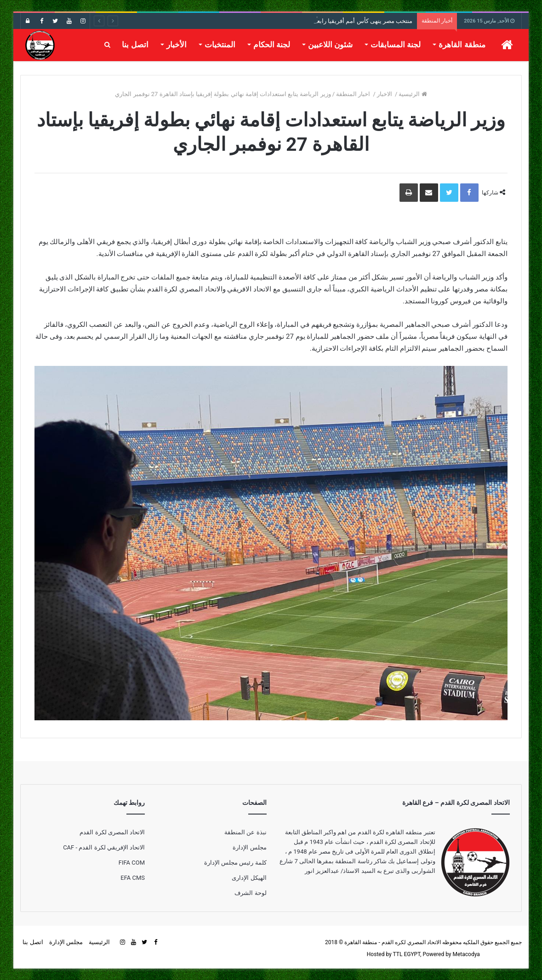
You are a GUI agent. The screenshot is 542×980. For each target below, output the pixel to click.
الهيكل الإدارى (249, 878)
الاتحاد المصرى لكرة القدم (112, 832)
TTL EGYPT (407, 954)
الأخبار (177, 45)
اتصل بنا (135, 45)
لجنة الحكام (272, 45)
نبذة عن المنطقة (245, 832)
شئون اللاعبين (330, 45)
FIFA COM (132, 863)
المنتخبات (220, 45)
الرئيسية (413, 94)
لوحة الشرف (250, 893)
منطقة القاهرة (462, 45)
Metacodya (466, 954)
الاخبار (385, 94)
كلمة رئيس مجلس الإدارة (235, 863)
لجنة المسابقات (396, 45)
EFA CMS (133, 878)
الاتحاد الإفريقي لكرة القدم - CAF (104, 847)
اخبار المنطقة (354, 94)
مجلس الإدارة (249, 847)
